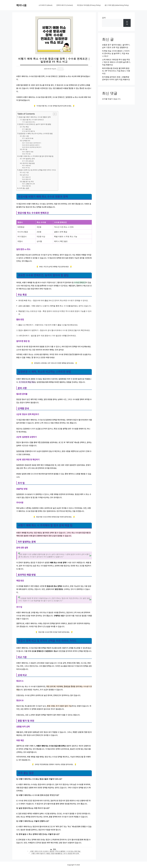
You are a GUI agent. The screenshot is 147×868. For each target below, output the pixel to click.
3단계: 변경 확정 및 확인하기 (34, 147)
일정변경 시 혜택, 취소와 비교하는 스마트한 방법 (36, 133)
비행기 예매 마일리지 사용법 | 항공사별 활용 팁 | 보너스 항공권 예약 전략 (55, 853)
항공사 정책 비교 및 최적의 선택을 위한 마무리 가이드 (38, 170)
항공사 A (28, 177)
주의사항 (28, 154)
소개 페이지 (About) (45, 5)
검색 (104, 18)
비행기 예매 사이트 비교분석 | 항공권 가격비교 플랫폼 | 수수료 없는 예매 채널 (55, 851)
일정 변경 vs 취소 (30, 122)
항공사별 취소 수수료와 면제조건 (33, 120)
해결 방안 (28, 165)
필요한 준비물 (29, 138)
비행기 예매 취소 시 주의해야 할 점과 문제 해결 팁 (36, 156)
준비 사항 (26, 136)
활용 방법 (28, 129)
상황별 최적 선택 (30, 184)
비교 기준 (26, 172)
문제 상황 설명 (30, 161)
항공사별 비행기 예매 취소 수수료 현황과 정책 (35, 117)
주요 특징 (26, 127)
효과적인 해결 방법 (29, 163)
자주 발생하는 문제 (29, 159)
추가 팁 (25, 149)
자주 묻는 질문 (24, 188)
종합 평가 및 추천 (28, 181)
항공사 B (28, 179)
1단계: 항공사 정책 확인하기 (33, 143)
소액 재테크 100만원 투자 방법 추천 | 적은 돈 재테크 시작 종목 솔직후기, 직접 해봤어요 (116, 62)
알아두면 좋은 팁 (30, 131)
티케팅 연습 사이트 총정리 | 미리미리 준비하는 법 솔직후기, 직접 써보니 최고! (116, 53)
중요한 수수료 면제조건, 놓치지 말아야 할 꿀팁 (35, 124)
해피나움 (21, 5)
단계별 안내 (26, 141)
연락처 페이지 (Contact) (65, 5)
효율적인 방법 (29, 152)
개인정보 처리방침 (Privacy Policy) (89, 5)
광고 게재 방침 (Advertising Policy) (117, 5)
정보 (55, 849)
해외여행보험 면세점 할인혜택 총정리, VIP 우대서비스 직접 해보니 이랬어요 (116, 71)
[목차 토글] (54, 114)
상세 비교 (26, 175)
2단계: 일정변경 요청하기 (33, 145)
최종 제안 (28, 186)
